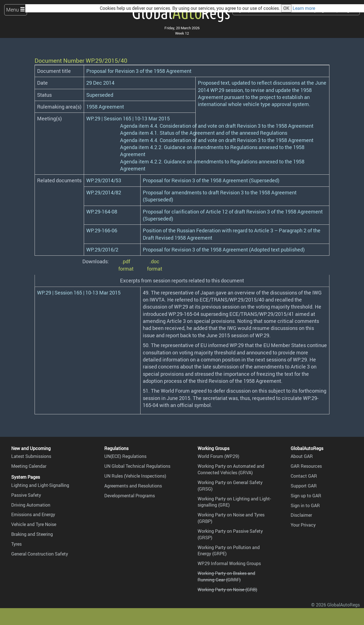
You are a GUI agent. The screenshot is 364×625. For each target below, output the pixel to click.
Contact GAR (304, 476)
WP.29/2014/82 (104, 192)
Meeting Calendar (29, 466)
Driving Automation (31, 505)
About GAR (302, 456)
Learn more (304, 8)
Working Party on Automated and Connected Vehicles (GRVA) (231, 469)
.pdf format (126, 265)
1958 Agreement (105, 107)
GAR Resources (306, 466)
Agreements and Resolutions (133, 486)
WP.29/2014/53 (104, 180)
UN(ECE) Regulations (125, 456)
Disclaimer (301, 515)
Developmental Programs (130, 496)
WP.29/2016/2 (102, 249)
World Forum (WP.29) (218, 456)
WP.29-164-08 (102, 212)
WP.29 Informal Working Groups (229, 563)
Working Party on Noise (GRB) (227, 590)
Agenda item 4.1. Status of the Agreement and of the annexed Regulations (204, 133)
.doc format (155, 265)
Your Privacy (303, 525)
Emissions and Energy (33, 514)
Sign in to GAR (305, 505)
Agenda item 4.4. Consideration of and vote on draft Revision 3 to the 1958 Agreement (217, 126)
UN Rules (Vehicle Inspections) (135, 476)
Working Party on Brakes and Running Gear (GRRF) (226, 576)
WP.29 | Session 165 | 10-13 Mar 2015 (128, 118)
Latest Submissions (31, 456)
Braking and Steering (32, 534)
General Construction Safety (40, 554)
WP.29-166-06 (102, 230)
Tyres (16, 544)
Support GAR (304, 486)
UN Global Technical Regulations (137, 466)
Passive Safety (26, 495)
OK (286, 8)
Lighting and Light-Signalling (40, 485)
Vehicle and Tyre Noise (34, 524)
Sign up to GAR (306, 496)
